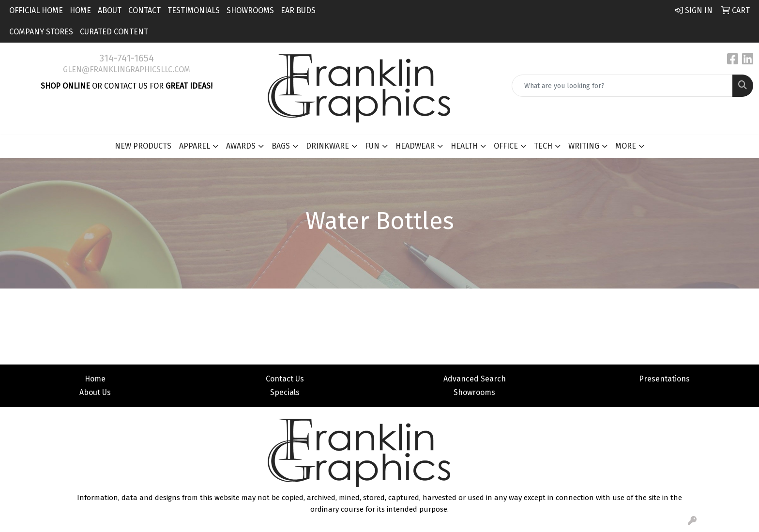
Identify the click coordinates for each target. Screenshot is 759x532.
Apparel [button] (195, 146)
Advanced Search (475, 379)
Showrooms (250, 10)
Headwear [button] (415, 146)
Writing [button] (584, 146)
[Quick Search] (622, 86)
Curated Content (114, 32)
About (110, 10)
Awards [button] (241, 146)
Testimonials (194, 10)
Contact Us (285, 379)
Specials (285, 392)
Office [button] (506, 146)
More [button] (626, 146)
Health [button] (464, 146)
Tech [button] (543, 146)
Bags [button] (281, 146)
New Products (143, 146)
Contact (144, 10)
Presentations (664, 379)
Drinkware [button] (327, 146)
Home (80, 10)
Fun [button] (372, 146)
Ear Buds (298, 10)
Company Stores (41, 32)
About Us (95, 392)
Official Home (36, 10)
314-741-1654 (127, 58)
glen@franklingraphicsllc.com (127, 69)
